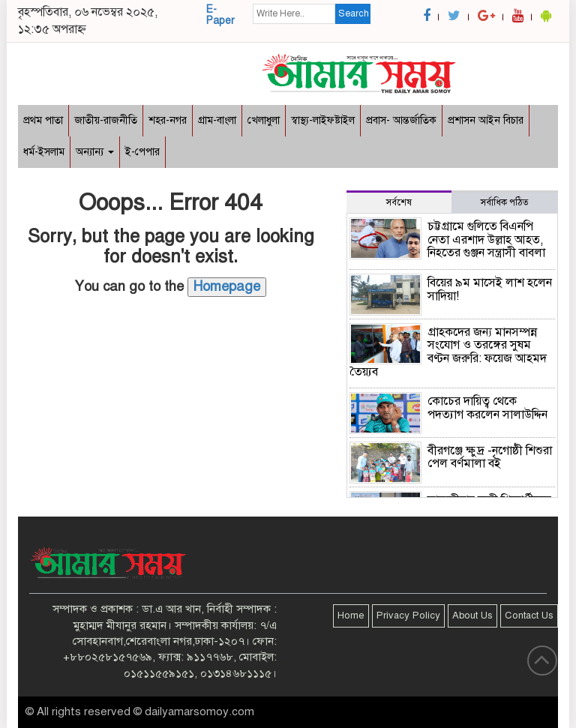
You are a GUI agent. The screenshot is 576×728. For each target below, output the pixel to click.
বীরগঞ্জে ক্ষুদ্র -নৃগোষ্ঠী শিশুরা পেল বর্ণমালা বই (490, 457)
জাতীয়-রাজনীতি (106, 120)
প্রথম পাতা (43, 120)
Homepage (227, 286)
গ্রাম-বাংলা (217, 120)
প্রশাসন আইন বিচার (486, 120)
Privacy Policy (408, 616)
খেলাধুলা (264, 120)
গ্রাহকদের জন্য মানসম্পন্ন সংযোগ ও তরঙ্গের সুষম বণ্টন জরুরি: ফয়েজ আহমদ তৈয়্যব (448, 352)
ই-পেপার (142, 152)
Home (351, 616)
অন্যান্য (95, 152)
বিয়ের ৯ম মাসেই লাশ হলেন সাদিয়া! (490, 289)
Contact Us (529, 616)
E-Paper (220, 15)
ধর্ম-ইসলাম (44, 152)
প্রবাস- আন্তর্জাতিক (401, 120)
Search (354, 13)
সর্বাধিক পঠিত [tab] (505, 202)
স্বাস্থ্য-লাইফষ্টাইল (323, 120)
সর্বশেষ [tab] (399, 202)
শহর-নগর (168, 120)
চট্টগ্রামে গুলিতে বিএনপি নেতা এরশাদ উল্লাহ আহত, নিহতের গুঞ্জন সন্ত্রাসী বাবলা (486, 240)
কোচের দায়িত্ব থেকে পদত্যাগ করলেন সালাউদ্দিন (487, 408)
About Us (472, 616)
